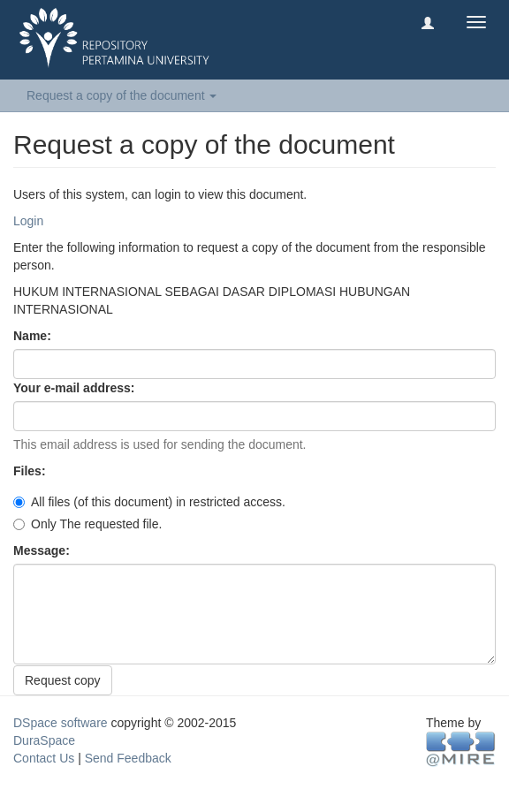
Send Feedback (128, 758)
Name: (34, 336)
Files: (31, 471)
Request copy (63, 680)
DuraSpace (44, 740)
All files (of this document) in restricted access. (149, 502)
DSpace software (61, 723)
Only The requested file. (87, 524)
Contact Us (44, 758)
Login (28, 221)
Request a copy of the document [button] (122, 95)
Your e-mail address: (76, 388)
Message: (43, 550)
